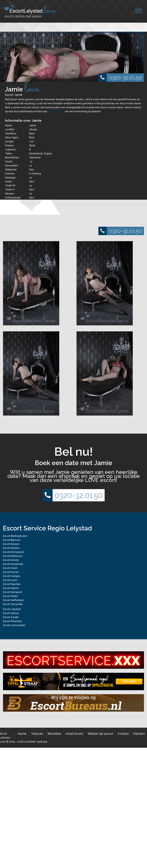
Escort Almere (11, 613)
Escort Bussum (11, 544)
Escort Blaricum (12, 540)
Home (22, 734)
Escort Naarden (12, 584)
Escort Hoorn (10, 568)
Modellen (54, 734)
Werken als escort (100, 734)
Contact (123, 734)
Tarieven (37, 734)
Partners (139, 734)
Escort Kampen (12, 576)
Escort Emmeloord (13, 552)
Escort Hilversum (13, 621)
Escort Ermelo (11, 560)
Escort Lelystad (12, 609)
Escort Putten (11, 596)
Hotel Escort (74, 734)
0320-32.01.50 (120, 78)
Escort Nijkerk (11, 588)
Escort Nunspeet (12, 592)
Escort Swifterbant (13, 600)
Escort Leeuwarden (14, 625)
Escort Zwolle (11, 617)
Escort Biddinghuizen (15, 536)
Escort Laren (10, 580)
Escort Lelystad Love (5, 738)
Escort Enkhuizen (13, 556)
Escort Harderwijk (13, 564)
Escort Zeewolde (13, 604)
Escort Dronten (11, 548)
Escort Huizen (11, 572)
